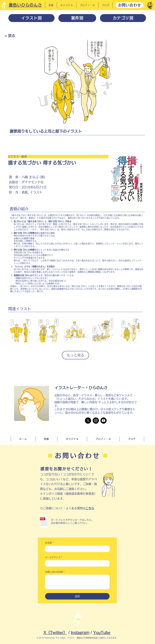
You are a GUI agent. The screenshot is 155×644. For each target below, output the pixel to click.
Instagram (80, 633)
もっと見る (75, 355)
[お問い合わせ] (129, 5)
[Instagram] (96, 421)
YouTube (102, 633)
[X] (88, 421)
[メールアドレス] (76, 563)
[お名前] (76, 549)
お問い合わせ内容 (55, 572)
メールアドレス (54, 557)
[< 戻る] (10, 36)
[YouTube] (104, 421)
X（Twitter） (55, 633)
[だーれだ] (150, 5)
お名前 (49, 543)
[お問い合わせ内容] (77, 582)
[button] (44, 521)
